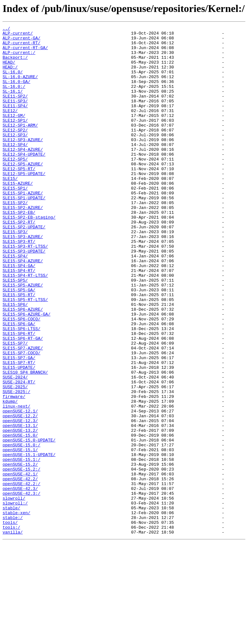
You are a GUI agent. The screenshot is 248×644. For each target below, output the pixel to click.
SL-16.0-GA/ (16, 93)
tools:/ (11, 628)
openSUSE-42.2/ (20, 570)
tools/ (10, 622)
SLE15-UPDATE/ (19, 436)
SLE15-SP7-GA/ (19, 424)
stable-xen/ (16, 610)
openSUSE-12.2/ (20, 494)
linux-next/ (16, 483)
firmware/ (14, 471)
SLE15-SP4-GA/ (19, 314)
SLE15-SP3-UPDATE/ (24, 296)
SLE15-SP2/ (15, 238)
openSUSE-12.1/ (20, 488)
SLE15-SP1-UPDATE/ (24, 233)
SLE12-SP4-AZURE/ (23, 174)
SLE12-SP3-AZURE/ (23, 163)
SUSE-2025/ (15, 459)
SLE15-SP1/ (15, 221)
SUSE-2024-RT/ (19, 453)
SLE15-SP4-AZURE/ (23, 308)
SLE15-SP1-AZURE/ (23, 227)
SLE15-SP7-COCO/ (21, 419)
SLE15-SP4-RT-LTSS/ (25, 326)
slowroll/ (14, 593)
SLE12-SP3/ (15, 157)
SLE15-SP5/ (15, 331)
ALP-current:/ (19, 58)
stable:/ (13, 616)
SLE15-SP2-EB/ (19, 250)
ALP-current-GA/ (21, 41)
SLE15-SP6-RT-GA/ (23, 401)
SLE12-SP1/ (15, 140)
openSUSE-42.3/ (20, 581)
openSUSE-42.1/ (20, 564)
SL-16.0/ (13, 81)
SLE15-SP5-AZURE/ (23, 337)
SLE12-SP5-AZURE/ (23, 192)
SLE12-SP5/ (15, 186)
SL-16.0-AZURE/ (20, 87)
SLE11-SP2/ (15, 110)
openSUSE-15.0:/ (21, 529)
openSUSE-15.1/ (20, 535)
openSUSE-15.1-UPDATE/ (29, 541)
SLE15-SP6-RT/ (19, 395)
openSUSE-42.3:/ (21, 587)
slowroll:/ (15, 599)
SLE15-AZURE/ (18, 215)
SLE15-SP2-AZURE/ (23, 244)
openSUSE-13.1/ (20, 506)
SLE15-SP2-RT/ (19, 262)
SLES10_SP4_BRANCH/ (25, 442)
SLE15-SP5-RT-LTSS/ (25, 355)
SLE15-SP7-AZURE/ (23, 413)
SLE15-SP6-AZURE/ (23, 366)
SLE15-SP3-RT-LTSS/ (25, 291)
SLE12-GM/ (14, 134)
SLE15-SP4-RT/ (19, 320)
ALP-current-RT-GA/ (25, 52)
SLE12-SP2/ (15, 151)
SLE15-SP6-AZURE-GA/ (26, 372)
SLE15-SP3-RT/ (19, 285)
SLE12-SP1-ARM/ (20, 145)
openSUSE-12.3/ (20, 500)
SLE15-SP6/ (15, 360)
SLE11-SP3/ (15, 116)
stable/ (11, 605)
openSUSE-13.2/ (20, 512)
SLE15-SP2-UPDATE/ (24, 267)
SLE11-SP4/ (15, 122)
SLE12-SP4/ (15, 169)
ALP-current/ (18, 35)
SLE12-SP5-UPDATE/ (24, 203)
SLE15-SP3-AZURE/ (23, 279)
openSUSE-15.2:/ (21, 558)
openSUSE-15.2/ (20, 552)
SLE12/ (10, 128)
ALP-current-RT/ (21, 47)
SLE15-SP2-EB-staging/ (29, 256)
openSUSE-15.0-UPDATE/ (29, 523)
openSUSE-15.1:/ (21, 546)
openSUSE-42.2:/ (21, 576)
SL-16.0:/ (14, 99)
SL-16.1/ (13, 105)
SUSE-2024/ (15, 448)
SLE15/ (10, 209)
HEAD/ (9, 70)
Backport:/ (15, 64)
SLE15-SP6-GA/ (19, 384)
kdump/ (10, 477)
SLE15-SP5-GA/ (19, 343)
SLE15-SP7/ (15, 407)
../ (6, 29)
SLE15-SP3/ (15, 273)
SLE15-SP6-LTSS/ (21, 390)
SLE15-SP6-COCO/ (21, 378)
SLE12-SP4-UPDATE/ (24, 180)
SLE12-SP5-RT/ (19, 198)
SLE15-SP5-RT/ (19, 349)
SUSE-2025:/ (16, 465)
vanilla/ (13, 634)
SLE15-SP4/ (15, 302)
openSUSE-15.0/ (20, 517)
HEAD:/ (10, 76)
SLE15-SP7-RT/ (19, 430)
